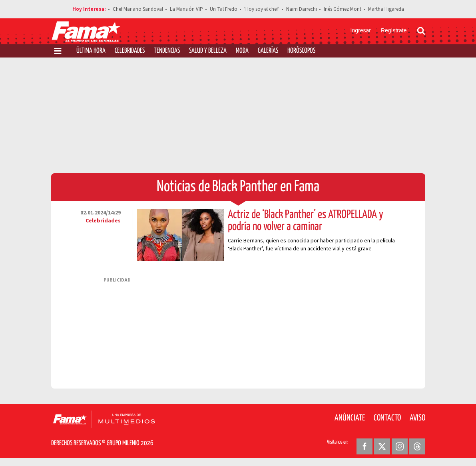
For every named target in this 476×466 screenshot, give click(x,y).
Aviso (417, 418)
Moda (242, 51)
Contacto (387, 418)
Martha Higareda (386, 9)
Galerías (268, 51)
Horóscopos (301, 51)
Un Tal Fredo (224, 9)
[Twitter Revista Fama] (382, 446)
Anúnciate (350, 418)
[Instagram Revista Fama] (400, 446)
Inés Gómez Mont (343, 9)
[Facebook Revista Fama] (364, 446)
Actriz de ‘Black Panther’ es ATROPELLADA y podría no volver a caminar (306, 221)
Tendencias (167, 51)
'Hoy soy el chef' (262, 9)
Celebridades (130, 51)
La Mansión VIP (186, 9)
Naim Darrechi (302, 9)
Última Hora (91, 51)
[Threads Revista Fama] (417, 446)
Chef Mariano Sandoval (138, 9)
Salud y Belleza (208, 51)
